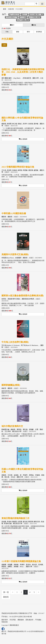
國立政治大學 (17, 431)
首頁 (4, 9)
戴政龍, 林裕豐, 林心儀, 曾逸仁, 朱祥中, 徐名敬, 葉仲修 (20, 124)
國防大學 (36, 78)
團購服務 (21, 620)
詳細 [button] (34, 25)
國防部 (4, 217)
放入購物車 (23, 139)
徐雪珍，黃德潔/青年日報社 (11, 299)
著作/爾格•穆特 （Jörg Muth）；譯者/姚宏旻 (16, 78)
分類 (4, 45)
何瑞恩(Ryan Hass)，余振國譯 (11, 258)
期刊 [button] (28, 32)
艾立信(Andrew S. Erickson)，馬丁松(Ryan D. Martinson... (20, 345)
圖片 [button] (12, 25)
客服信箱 (5, 622)
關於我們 (5, 620)
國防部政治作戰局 (28, 299)
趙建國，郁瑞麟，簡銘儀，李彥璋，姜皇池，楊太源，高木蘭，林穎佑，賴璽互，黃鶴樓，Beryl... (23, 566)
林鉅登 (4, 388)
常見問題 (13, 620)
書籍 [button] (18, 32)
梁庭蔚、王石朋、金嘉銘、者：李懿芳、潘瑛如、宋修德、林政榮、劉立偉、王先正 (23, 476)
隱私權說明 (29, 620)
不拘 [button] (7, 32)
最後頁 (6, 597)
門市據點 (38, 620)
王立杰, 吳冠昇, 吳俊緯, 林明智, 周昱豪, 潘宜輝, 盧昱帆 (20, 170)
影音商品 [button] (39, 32)
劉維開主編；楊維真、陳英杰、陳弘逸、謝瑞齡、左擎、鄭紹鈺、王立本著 (22, 430)
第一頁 (6, 592)
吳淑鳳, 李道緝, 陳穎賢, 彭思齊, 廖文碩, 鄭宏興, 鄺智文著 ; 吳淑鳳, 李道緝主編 (23, 523)
